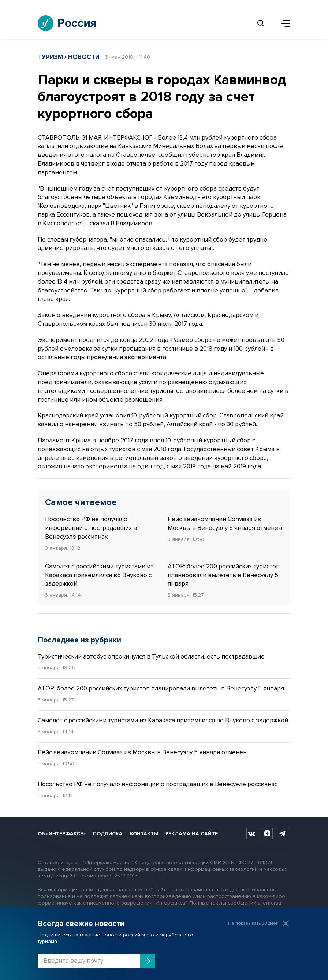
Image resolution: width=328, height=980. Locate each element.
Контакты (144, 834)
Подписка (108, 834)
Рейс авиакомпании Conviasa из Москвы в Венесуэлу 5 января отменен (225, 524)
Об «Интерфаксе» (62, 834)
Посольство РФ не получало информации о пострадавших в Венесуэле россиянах (91, 528)
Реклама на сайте (192, 834)
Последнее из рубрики (79, 640)
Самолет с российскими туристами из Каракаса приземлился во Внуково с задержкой (99, 575)
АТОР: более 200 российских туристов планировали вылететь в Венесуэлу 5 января (224, 575)
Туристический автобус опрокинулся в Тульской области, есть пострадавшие (151, 657)
